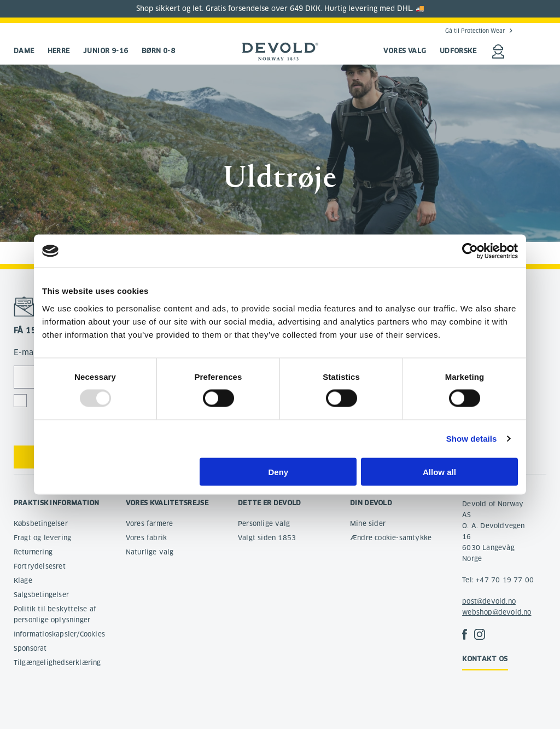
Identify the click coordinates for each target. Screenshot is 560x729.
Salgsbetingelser (41, 595)
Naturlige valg (150, 552)
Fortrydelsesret (40, 566)
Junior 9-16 (106, 51)
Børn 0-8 (159, 51)
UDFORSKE (458, 51)
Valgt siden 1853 (267, 538)
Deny (279, 471)
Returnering (33, 552)
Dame (24, 51)
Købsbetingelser (41, 523)
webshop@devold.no (497, 612)
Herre (59, 51)
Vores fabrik (146, 538)
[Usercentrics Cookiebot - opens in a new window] (470, 251)
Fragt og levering (42, 538)
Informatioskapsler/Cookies (59, 634)
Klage (23, 580)
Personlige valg (264, 523)
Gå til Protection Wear (475, 31)
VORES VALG (405, 51)
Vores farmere (150, 523)
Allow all (439, 471)
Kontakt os (485, 659)
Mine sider (368, 523)
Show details (472, 439)
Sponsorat (30, 648)
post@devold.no (489, 601)
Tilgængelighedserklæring (57, 663)
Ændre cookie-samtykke (391, 538)
